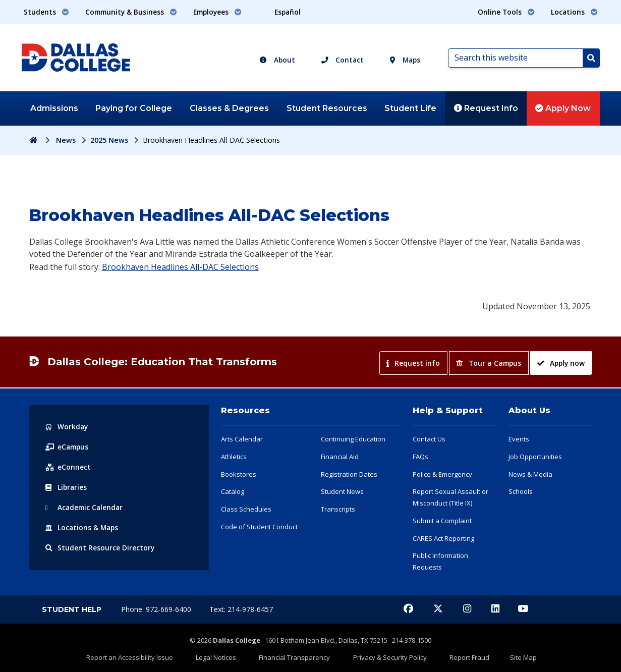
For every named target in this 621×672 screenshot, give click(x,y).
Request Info (486, 108)
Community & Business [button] (131, 12)
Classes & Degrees (229, 108)
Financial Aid (340, 457)
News (66, 140)
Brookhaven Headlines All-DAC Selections (180, 267)
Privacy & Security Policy (385, 655)
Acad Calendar (85, 507)
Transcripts (338, 509)
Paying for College (134, 108)
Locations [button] (574, 12)
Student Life (410, 108)
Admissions (54, 108)
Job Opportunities (535, 457)
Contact (343, 60)
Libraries (67, 487)
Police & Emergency (442, 474)
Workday (67, 427)
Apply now (561, 363)
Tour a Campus (488, 363)
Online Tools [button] (506, 12)
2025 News (109, 140)
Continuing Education (353, 439)
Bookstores (239, 474)
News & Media (530, 474)
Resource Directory (100, 548)
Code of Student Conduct (259, 527)
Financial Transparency (299, 655)
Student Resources (327, 108)
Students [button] (46, 12)
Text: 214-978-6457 (241, 609)
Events (519, 439)
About (277, 60)
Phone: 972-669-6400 (157, 609)
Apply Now (563, 108)
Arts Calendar (242, 439)
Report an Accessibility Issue (151, 655)
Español (288, 12)
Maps (405, 60)
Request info (413, 363)
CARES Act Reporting (443, 538)
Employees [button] (217, 12)
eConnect (68, 467)
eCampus (68, 447)
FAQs (420, 457)
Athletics (234, 457)
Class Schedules (246, 509)
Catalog (233, 491)
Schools (521, 491)
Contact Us (429, 439)
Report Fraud (456, 655)
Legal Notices (229, 655)
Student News (342, 491)
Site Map (502, 655)
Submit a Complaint (442, 521)
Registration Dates (349, 474)
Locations (83, 527)
